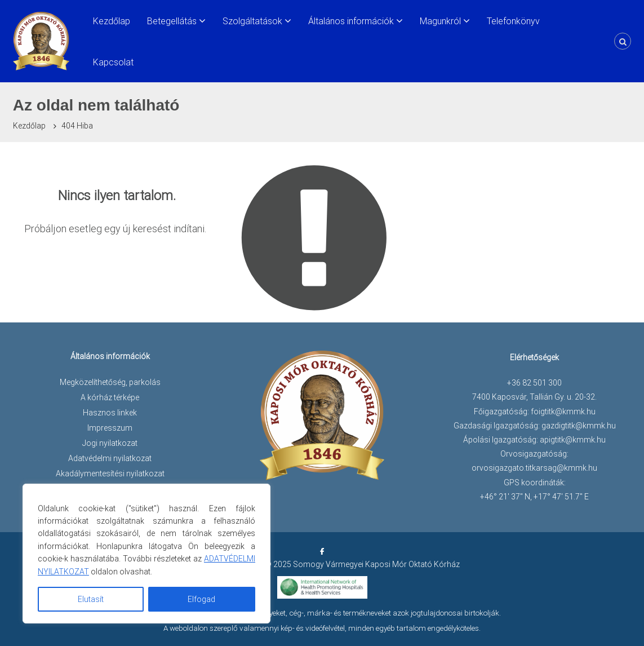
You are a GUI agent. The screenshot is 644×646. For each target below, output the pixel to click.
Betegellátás (172, 21)
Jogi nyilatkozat (110, 443)
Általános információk (351, 21)
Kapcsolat (113, 62)
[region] (146, 554)
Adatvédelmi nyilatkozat (110, 458)
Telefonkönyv (513, 21)
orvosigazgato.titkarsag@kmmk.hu (534, 468)
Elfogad (201, 599)
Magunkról (440, 21)
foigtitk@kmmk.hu (563, 412)
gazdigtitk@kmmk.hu (579, 426)
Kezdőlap (112, 21)
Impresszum (110, 428)
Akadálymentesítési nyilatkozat (110, 474)
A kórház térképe (110, 397)
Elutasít (91, 599)
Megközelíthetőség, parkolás (110, 382)
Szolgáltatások (252, 21)
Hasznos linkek (110, 413)
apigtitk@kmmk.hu (573, 440)
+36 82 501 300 (534, 383)
